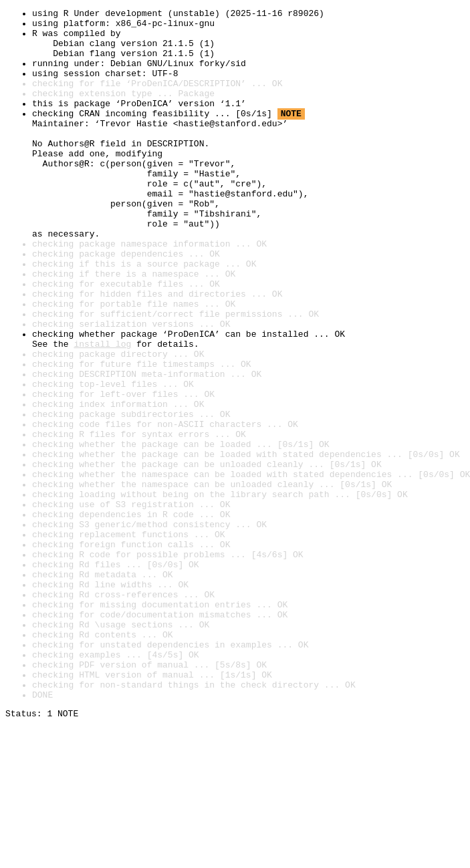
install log (102, 412)
